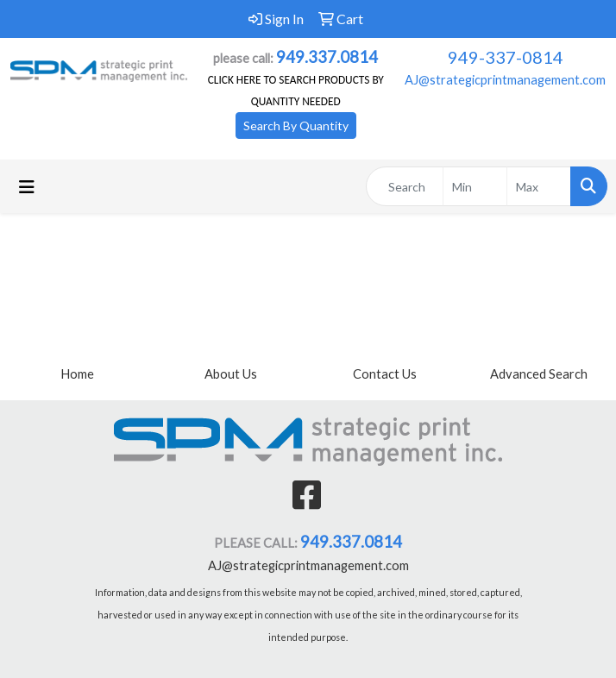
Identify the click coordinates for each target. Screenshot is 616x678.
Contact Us (385, 374)
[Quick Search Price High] (539, 186)
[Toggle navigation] (27, 187)
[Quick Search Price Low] (475, 186)
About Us (231, 374)
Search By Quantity (296, 126)
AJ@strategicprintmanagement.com (505, 80)
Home (77, 374)
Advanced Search (539, 374)
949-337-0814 (506, 57)
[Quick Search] (405, 186)
